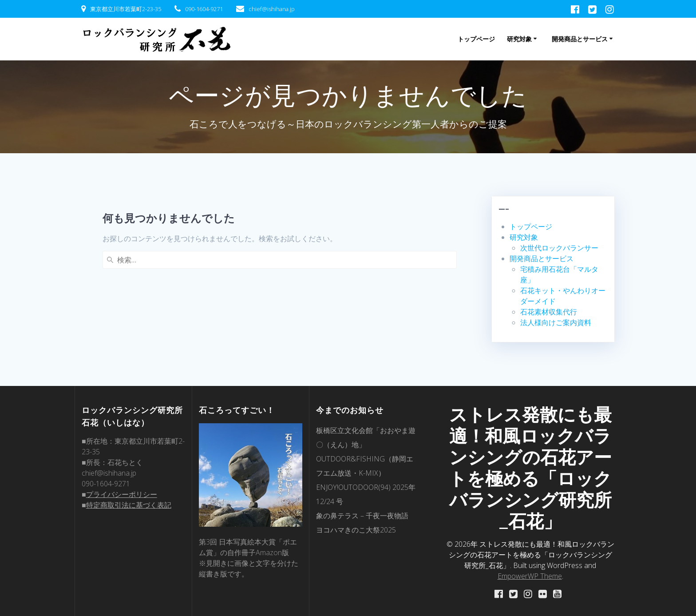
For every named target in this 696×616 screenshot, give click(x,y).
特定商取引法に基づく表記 (129, 505)
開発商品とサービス (580, 39)
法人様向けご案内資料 (556, 322)
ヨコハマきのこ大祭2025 (356, 529)
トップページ (476, 39)
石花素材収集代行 (549, 312)
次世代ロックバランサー (559, 248)
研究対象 (519, 39)
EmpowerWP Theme (530, 576)
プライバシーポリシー (122, 494)
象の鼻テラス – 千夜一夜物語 (362, 515)
